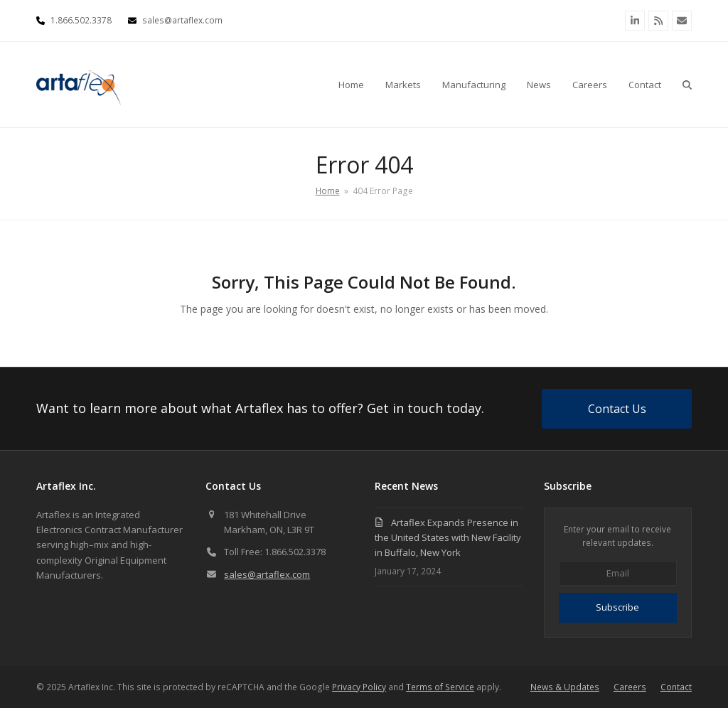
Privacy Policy (359, 687)
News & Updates (565, 687)
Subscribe (617, 607)
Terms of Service (440, 687)
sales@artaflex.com (267, 574)
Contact (676, 687)
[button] (687, 85)
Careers (630, 687)
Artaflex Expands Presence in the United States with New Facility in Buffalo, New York (448, 538)
